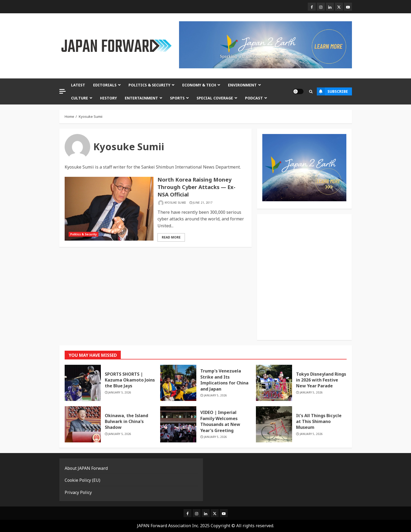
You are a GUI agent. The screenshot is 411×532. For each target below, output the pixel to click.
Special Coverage (215, 98)
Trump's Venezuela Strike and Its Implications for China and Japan (224, 380)
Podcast (254, 98)
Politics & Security (149, 85)
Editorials (105, 85)
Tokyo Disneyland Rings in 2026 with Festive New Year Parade (321, 380)
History (108, 98)
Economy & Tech (199, 85)
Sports (177, 98)
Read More (171, 237)
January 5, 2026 (120, 393)
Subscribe (332, 91)
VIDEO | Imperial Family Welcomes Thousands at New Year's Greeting (220, 421)
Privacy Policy (78, 492)
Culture (80, 98)
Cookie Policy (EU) (82, 480)
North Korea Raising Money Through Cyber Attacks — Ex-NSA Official (196, 187)
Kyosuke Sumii (175, 203)
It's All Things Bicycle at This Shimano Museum (319, 422)
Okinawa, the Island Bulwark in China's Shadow (126, 422)
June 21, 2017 (203, 203)
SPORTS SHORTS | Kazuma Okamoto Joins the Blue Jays (130, 380)
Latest (78, 85)
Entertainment (141, 98)
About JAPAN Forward (86, 468)
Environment (242, 85)
